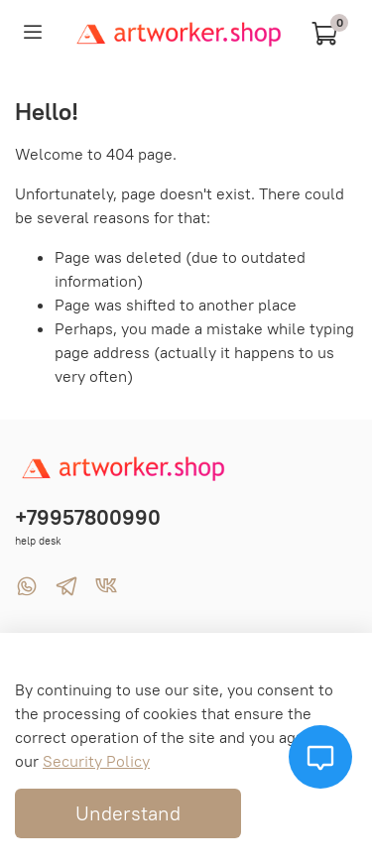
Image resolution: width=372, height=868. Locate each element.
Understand (128, 813)
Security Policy (96, 761)
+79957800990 (88, 517)
